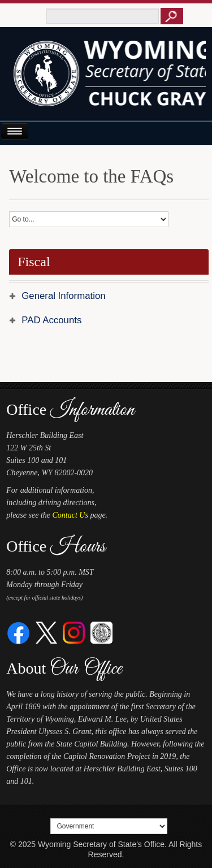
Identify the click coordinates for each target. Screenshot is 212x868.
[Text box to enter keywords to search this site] (103, 16)
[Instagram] (74, 632)
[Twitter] (47, 632)
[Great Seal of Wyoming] (101, 632)
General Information (63, 296)
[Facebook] (19, 632)
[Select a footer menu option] (109, 826)
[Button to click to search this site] (172, 16)
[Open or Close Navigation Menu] (15, 131)
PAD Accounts (51, 320)
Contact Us (70, 515)
